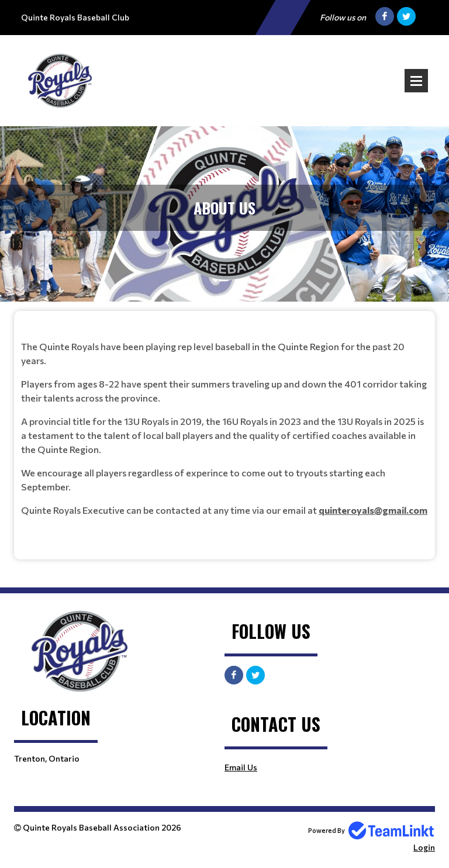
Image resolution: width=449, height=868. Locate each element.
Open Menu (416, 81)
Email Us (241, 767)
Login (424, 847)
